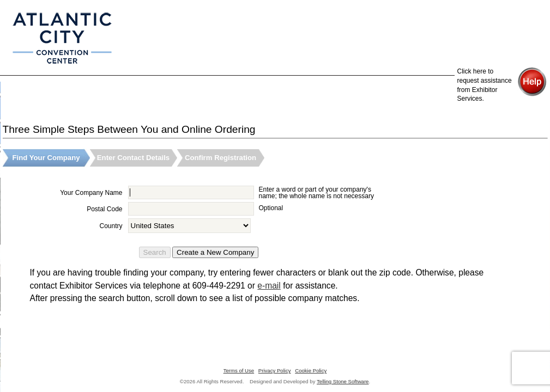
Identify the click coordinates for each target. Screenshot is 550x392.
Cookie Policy (311, 370)
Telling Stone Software (343, 381)
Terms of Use (239, 370)
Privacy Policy (275, 370)
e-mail (269, 286)
